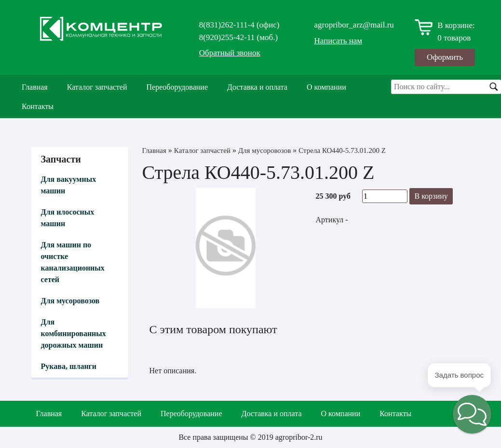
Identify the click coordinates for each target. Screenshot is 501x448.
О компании (326, 87)
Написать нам (339, 41)
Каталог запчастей (97, 87)
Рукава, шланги (69, 366)
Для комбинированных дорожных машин (74, 333)
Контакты (38, 106)
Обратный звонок (230, 53)
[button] (472, 414)
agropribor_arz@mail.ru (354, 25)
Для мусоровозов (70, 301)
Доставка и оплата (257, 87)
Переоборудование (177, 87)
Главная (35, 87)
